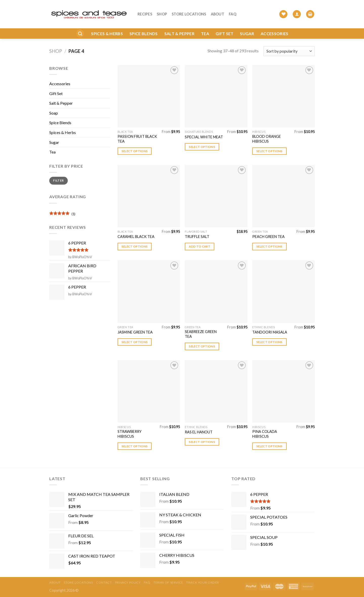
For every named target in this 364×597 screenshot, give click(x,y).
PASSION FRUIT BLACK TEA (137, 139)
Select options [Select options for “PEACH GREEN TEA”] (269, 246)
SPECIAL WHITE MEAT (204, 137)
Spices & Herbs (107, 26)
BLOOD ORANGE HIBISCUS (267, 139)
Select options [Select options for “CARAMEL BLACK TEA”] (135, 246)
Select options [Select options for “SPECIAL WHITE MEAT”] (202, 147)
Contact (104, 582)
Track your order (203, 582)
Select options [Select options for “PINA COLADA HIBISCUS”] (269, 446)
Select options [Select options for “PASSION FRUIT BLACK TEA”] (135, 151)
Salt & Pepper (179, 26)
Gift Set (225, 26)
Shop (162, 10)
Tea (205, 26)
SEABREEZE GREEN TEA (201, 334)
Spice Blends (144, 26)
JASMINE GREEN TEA (135, 332)
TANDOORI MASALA (270, 332)
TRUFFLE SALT (197, 237)
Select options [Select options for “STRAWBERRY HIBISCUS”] (135, 446)
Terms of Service (168, 582)
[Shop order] (289, 51)
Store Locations (189, 10)
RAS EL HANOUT (199, 432)
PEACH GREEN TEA (268, 237)
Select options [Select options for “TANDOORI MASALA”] (269, 342)
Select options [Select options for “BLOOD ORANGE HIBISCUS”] (269, 151)
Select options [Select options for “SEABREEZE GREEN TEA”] (202, 346)
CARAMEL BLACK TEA (136, 237)
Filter (58, 180)
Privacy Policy (128, 582)
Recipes (145, 10)
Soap (54, 113)
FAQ (233, 10)
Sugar (247, 26)
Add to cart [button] (200, 246)
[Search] (80, 26)
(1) (62, 215)
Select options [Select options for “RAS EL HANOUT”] (202, 442)
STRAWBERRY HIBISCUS (130, 434)
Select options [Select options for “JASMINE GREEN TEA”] (135, 342)
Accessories (275, 26)
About (218, 10)
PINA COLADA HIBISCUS (265, 434)
